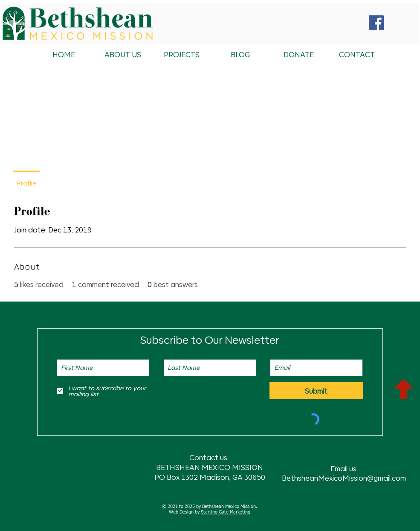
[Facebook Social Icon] (376, 23)
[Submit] (316, 391)
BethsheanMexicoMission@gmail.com (344, 478)
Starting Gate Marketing (226, 512)
